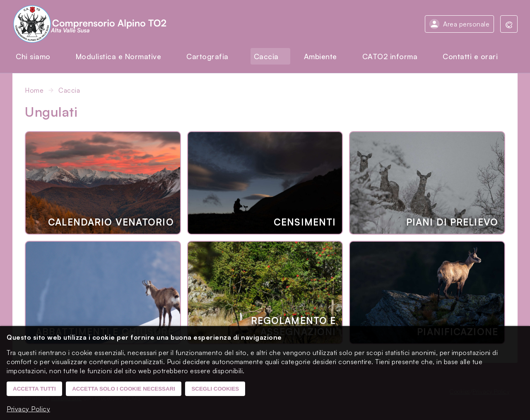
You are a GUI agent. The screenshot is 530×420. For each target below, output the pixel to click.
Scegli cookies (215, 389)
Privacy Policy (28, 409)
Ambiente (320, 56)
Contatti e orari (470, 56)
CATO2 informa (390, 56)
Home (34, 90)
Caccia (266, 56)
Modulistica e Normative (119, 56)
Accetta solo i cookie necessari (124, 389)
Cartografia (207, 56)
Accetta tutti (34, 389)
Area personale (466, 24)
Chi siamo (33, 56)
